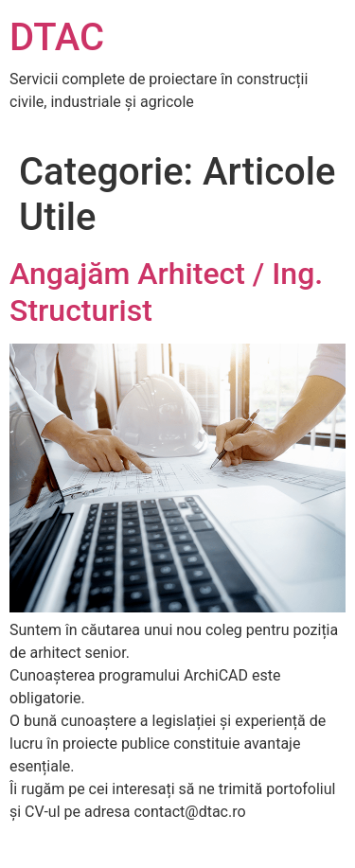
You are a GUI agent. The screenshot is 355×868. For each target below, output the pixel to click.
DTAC (57, 37)
